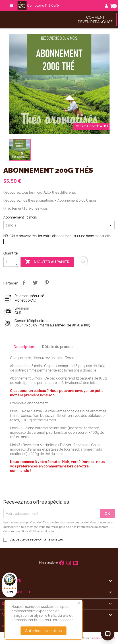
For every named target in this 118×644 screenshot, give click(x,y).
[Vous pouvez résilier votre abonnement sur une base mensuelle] (4, 242)
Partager (24, 283)
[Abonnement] (59, 225)
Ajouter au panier (47, 262)
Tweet (35, 283)
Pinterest (47, 283)
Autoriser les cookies (43, 631)
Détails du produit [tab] (57, 347)
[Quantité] (9, 262)
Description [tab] (24, 347)
